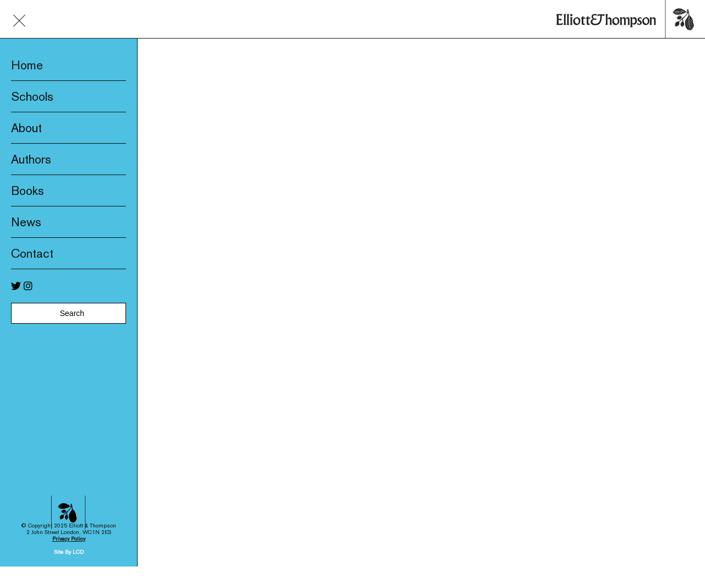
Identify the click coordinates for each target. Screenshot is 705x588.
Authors (31, 159)
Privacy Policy (69, 524)
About (26, 128)
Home (27, 65)
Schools (32, 96)
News (26, 222)
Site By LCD (69, 538)
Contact (32, 253)
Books (28, 190)
